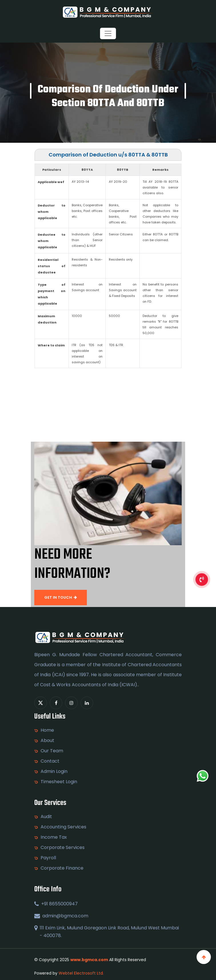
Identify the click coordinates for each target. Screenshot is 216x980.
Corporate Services (63, 848)
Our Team (52, 751)
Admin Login (54, 771)
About (47, 741)
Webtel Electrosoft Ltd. (81, 973)
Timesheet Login (59, 782)
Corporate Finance (62, 868)
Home (47, 730)
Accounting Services (63, 827)
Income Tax (54, 837)
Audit (46, 817)
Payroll (48, 858)
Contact (50, 761)
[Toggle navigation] (108, 33)
